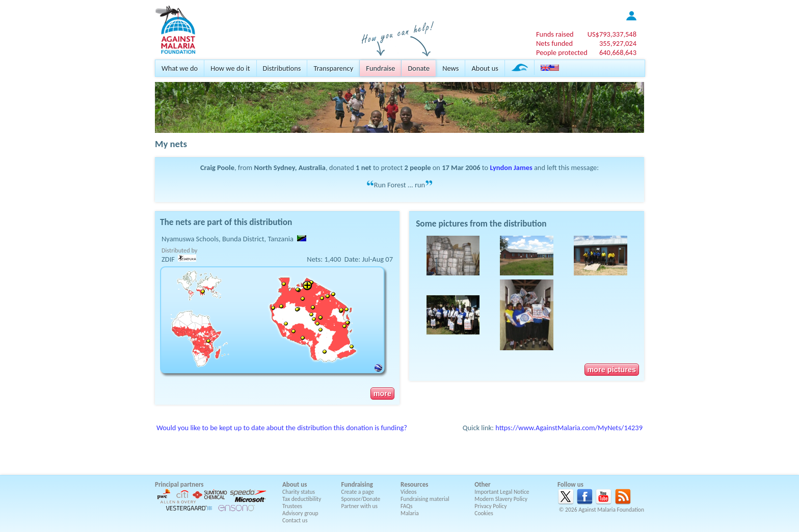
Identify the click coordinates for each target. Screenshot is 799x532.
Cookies (484, 513)
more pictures (612, 370)
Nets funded (554, 43)
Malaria (410, 513)
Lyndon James (511, 167)
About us (485, 68)
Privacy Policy (490, 506)
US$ (612, 34)
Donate (419, 68)
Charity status (299, 492)
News (450, 68)
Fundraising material (425, 499)
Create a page (358, 492)
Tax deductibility (302, 499)
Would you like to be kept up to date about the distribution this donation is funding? (282, 428)
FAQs (407, 506)
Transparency (333, 68)
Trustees (292, 506)
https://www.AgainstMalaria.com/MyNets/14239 (569, 428)
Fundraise (380, 68)
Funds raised (555, 34)
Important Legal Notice (502, 492)
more (382, 394)
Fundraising (357, 484)
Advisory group (300, 513)
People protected (562, 52)
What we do (180, 68)
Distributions (282, 68)
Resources (414, 484)
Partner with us (360, 506)
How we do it (230, 68)
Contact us (295, 520)
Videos (409, 492)
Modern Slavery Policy (501, 499)
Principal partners (179, 484)
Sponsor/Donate (361, 499)
